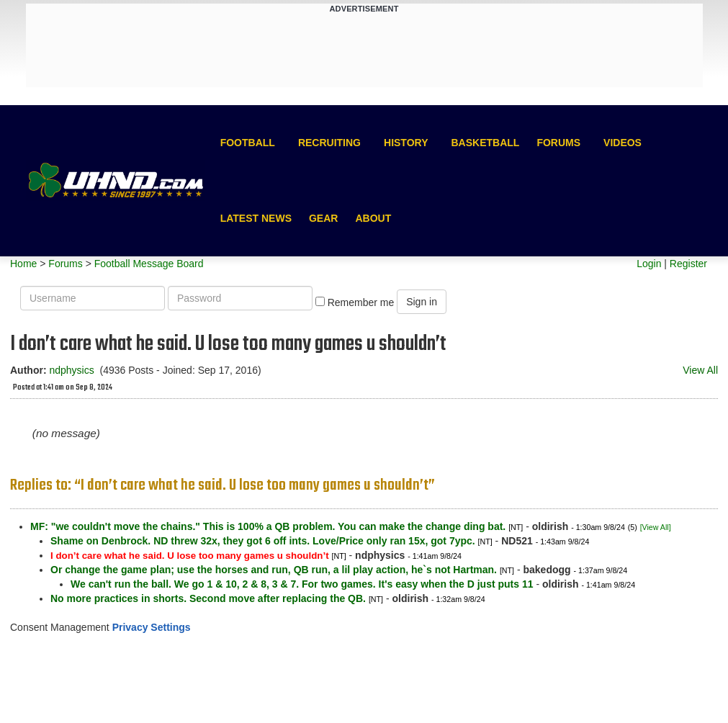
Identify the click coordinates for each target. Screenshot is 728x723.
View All (700, 370)
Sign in (422, 302)
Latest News (256, 218)
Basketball (485, 143)
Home (23, 264)
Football (248, 143)
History (406, 143)
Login (649, 264)
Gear (323, 218)
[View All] (656, 527)
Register (688, 264)
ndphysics (71, 370)
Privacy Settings (152, 627)
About (373, 218)
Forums (558, 143)
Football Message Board (149, 264)
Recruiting (329, 143)
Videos (623, 143)
